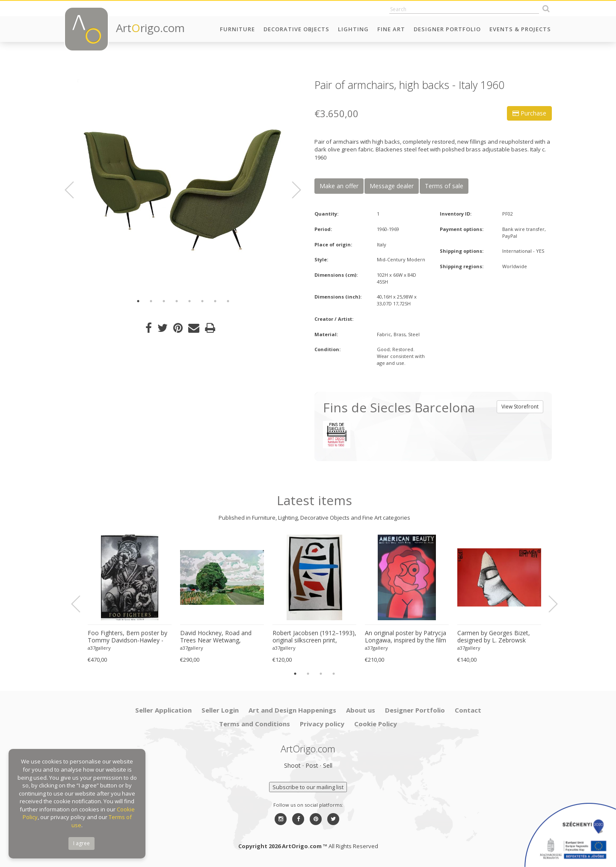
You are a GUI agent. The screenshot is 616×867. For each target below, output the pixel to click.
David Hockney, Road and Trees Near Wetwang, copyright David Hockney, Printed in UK (216, 637)
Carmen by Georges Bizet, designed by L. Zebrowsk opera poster (494, 637)
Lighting (353, 29)
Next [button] (291, 190)
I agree (81, 843)
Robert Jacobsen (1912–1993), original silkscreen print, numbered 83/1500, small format (314, 637)
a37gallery (99, 648)
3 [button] (164, 301)
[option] (183, 185)
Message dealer (392, 186)
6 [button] (202, 301)
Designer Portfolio (447, 29)
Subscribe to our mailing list (308, 787)
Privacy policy (322, 724)
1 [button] (138, 301)
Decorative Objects (296, 29)
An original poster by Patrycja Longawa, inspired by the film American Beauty (406, 637)
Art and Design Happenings (292, 710)
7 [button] (215, 301)
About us (361, 710)
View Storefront (520, 407)
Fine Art (391, 29)
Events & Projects (520, 29)
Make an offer (339, 186)
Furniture (237, 29)
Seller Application (163, 710)
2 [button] (151, 301)
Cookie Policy (376, 724)
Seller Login (220, 710)
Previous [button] (74, 190)
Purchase (529, 113)
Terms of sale (444, 186)
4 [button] (177, 301)
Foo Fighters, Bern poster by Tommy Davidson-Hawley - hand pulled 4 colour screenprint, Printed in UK (127, 637)
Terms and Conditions (255, 724)
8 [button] (228, 301)
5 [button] (190, 301)
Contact (468, 710)
